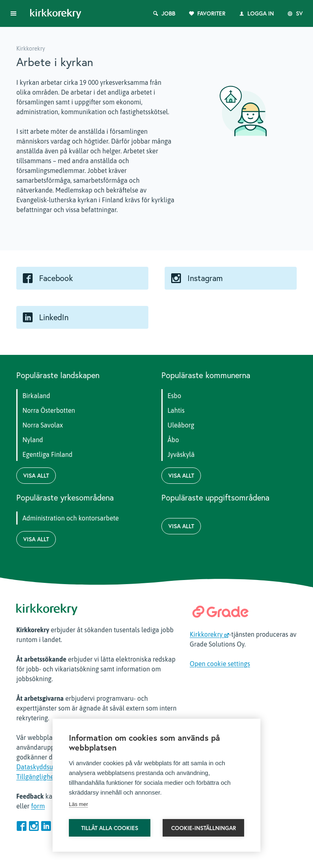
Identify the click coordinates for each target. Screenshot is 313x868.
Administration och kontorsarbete (71, 518)
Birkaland (36, 396)
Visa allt (36, 476)
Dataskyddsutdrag (42, 767)
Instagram (205, 278)
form (38, 806)
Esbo (174, 396)
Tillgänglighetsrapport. (49, 777)
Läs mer (78, 804)
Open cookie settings (220, 664)
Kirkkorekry (210, 634)
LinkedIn (54, 317)
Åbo (173, 440)
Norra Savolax (43, 425)
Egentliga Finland (47, 454)
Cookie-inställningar (204, 828)
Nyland (33, 440)
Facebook (56, 278)
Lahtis (176, 410)
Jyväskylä (181, 454)
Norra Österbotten (49, 410)
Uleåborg (181, 425)
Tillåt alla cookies (110, 828)
